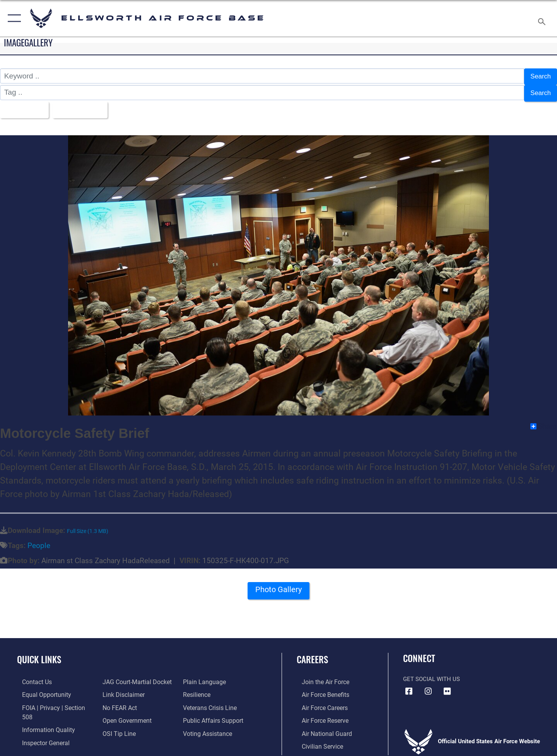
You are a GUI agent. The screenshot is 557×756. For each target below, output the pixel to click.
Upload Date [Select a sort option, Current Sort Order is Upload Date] (87, 106)
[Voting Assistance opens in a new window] (208, 727)
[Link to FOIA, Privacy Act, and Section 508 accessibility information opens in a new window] (52, 702)
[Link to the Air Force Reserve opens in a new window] (320, 715)
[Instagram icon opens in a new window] (428, 686)
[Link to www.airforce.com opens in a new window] (320, 677)
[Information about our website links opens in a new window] (121, 690)
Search (539, 76)
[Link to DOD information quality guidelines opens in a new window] (42, 715)
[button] (13, 18)
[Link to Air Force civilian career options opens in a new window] (316, 740)
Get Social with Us (431, 674)
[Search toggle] (543, 18)
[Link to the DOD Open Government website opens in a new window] (124, 715)
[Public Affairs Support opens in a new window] (213, 715)
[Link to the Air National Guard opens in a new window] (320, 727)
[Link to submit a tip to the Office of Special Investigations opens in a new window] (116, 727)
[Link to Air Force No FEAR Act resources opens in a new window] (118, 702)
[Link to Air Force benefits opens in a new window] (320, 690)
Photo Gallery (278, 587)
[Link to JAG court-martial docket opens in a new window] (134, 677)
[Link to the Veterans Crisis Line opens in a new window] (211, 702)
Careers (312, 654)
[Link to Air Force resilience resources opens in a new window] (198, 690)
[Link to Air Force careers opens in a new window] (319, 702)
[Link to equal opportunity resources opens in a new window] (40, 690)
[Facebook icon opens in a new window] (409, 686)
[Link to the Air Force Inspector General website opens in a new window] (40, 727)
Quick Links (39, 654)
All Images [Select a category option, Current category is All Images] (25, 106)
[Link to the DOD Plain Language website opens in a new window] (204, 677)
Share (543, 421)
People (39, 541)
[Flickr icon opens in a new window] (447, 686)
